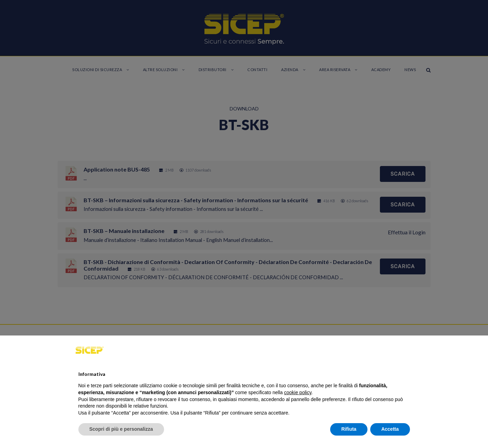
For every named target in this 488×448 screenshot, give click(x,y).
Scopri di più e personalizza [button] (121, 429)
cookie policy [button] (298, 392)
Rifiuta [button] (349, 429)
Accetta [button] (390, 429)
